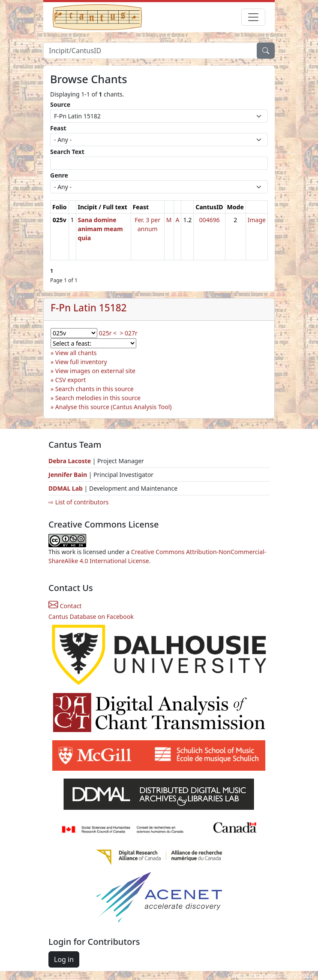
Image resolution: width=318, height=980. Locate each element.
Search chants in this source (94, 389)
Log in (64, 959)
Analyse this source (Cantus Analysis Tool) (114, 407)
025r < (108, 333)
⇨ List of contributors (78, 502)
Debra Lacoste (70, 461)
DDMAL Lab (66, 488)
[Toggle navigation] (253, 17)
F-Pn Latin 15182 (89, 308)
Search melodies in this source (98, 398)
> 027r (128, 333)
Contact (65, 606)
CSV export (71, 380)
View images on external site (95, 371)
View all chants (76, 353)
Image (257, 220)
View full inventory (81, 362)
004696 (209, 220)
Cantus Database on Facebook (91, 617)
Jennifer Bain (69, 475)
